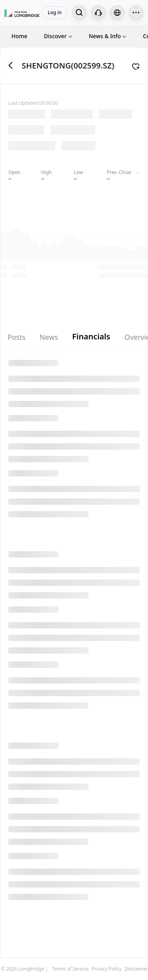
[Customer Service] (98, 13)
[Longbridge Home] (22, 13)
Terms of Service (70, 969)
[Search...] (79, 13)
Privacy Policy (107, 969)
